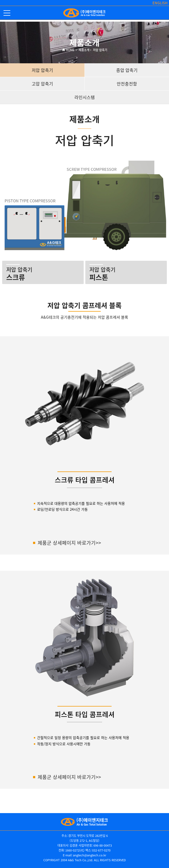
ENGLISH (160, 3)
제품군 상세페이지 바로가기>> (69, 543)
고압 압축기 (42, 84)
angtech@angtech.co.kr (90, 855)
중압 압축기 (127, 70)
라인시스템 (85, 97)
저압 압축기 (42, 70)
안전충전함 (127, 84)
